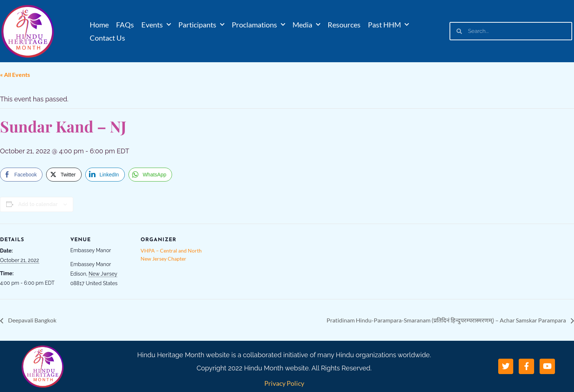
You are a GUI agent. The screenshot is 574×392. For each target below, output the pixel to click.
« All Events (15, 74)
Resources (344, 25)
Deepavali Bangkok (32, 320)
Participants (201, 25)
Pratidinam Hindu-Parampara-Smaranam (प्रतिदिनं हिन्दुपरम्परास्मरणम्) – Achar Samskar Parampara (447, 320)
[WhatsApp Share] (150, 175)
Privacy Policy (284, 383)
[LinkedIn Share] (105, 175)
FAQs (125, 25)
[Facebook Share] (21, 175)
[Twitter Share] (64, 175)
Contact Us (107, 38)
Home (99, 25)
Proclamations (258, 25)
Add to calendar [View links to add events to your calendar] (38, 204)
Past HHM (388, 25)
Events (156, 25)
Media (306, 25)
